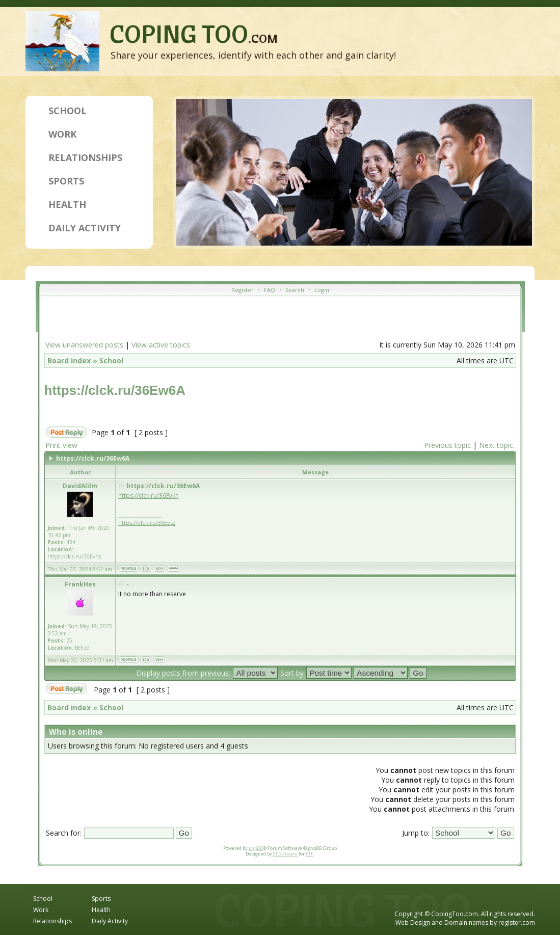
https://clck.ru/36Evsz (147, 523)
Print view (61, 445)
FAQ (270, 290)
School (68, 111)
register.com (517, 923)
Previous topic (447, 445)
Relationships (85, 157)
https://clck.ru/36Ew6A (115, 390)
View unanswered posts (84, 345)
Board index (69, 360)
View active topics (161, 345)
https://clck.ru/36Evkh (149, 496)
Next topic (496, 445)
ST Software (285, 854)
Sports (66, 181)
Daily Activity (85, 228)
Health (67, 204)
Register (243, 290)
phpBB (256, 848)
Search (295, 290)
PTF (310, 854)
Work (62, 134)
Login (322, 290)
